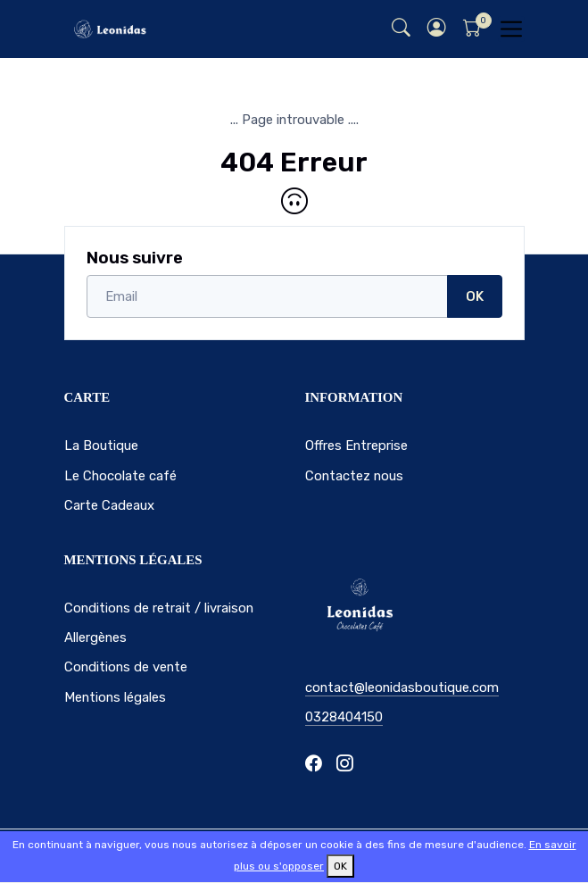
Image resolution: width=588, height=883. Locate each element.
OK (475, 296)
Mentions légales (115, 697)
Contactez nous (354, 476)
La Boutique (101, 446)
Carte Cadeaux (109, 505)
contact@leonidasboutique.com (402, 687)
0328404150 (344, 717)
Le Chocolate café (120, 476)
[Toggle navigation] (511, 29)
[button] (437, 29)
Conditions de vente (126, 667)
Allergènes (95, 637)
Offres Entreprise (356, 446)
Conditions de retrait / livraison (159, 608)
